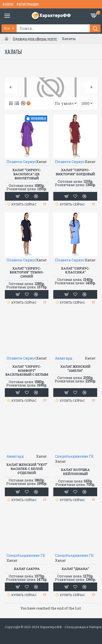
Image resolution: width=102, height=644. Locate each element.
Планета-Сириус (21, 162)
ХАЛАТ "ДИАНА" (75, 569)
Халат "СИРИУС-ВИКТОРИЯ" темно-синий (27, 273)
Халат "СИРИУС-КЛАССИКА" (75, 271)
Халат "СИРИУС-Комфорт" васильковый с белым (27, 371)
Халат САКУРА (27, 569)
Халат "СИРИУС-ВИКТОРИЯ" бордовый (75, 172)
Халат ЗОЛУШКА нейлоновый (75, 472)
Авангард (64, 358)
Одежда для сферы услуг (35, 39)
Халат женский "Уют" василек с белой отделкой (27, 469)
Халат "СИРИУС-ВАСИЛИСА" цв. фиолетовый (27, 174)
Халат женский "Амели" (75, 369)
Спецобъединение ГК (74, 456)
